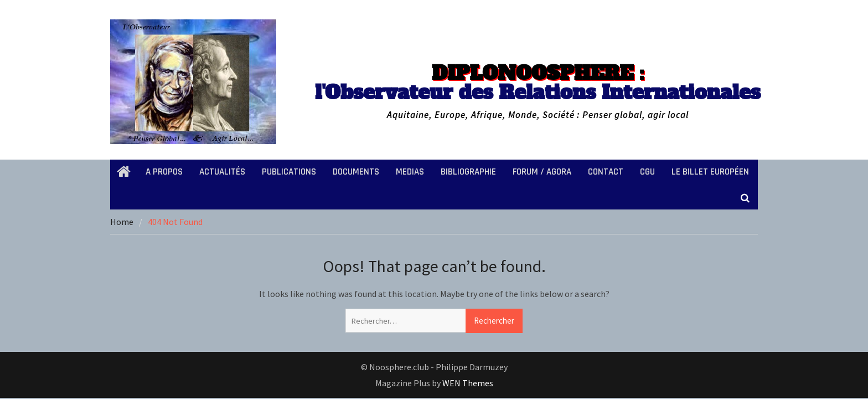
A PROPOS (164, 172)
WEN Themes (468, 383)
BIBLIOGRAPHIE (468, 172)
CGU (647, 172)
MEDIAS (410, 172)
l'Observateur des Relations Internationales (538, 83)
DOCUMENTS (356, 172)
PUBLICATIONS (289, 172)
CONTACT (606, 172)
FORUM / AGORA (542, 172)
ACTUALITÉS (222, 172)
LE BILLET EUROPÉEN (710, 172)
